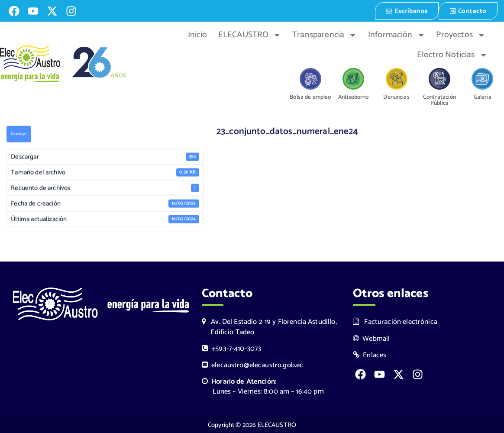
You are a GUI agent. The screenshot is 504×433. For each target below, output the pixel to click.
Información (397, 34)
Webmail (372, 338)
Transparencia (325, 34)
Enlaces (370, 354)
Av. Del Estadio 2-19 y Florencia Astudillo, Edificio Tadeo (269, 326)
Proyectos (461, 34)
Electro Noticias (452, 54)
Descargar (19, 134)
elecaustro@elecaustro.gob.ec (253, 364)
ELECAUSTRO (250, 34)
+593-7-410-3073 (232, 348)
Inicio (198, 34)
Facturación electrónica (395, 321)
